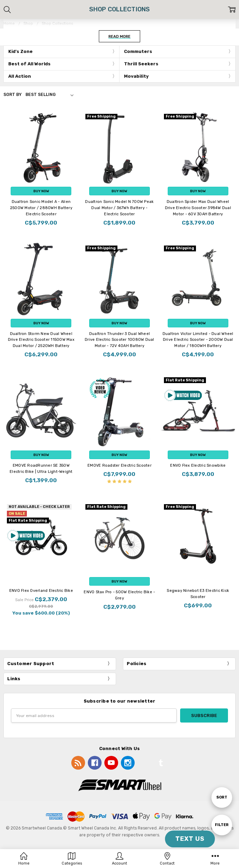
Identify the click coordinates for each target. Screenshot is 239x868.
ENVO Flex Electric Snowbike (198, 465)
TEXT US (190, 839)
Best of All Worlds (29, 64)
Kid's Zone (20, 51)
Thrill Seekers (141, 64)
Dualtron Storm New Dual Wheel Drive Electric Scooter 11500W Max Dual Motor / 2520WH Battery (41, 340)
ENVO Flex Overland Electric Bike (41, 591)
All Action (20, 76)
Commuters (138, 51)
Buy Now (41, 191)
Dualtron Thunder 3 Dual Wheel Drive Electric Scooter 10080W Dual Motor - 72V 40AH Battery (119, 340)
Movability (136, 76)
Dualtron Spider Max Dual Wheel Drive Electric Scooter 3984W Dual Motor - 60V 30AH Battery (198, 208)
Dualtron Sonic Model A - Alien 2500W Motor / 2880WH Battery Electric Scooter (41, 208)
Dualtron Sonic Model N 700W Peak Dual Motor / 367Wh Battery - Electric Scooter (119, 208)
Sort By (13, 95)
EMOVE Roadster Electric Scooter (119, 465)
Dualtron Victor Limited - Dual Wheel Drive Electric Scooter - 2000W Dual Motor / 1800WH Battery (198, 340)
